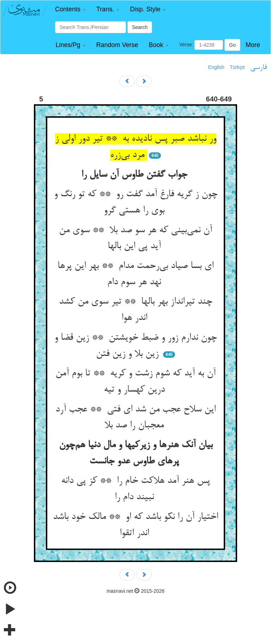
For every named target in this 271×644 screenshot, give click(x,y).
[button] (70, 9)
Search (140, 27)
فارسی (258, 68)
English (216, 67)
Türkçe (237, 67)
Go (232, 45)
